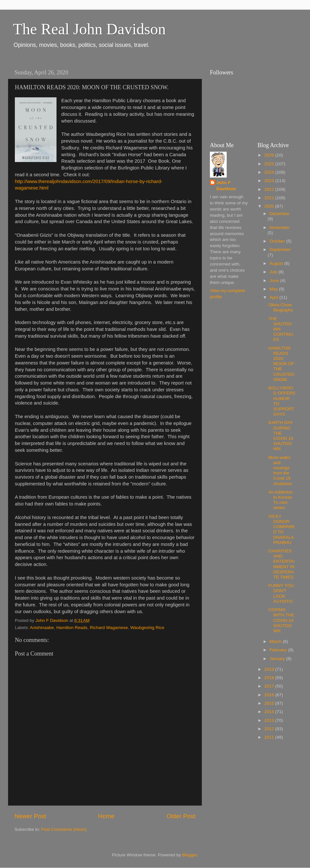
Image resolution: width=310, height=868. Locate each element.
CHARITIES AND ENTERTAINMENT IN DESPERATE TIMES (281, 564)
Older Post (181, 816)
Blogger (190, 855)
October (278, 241)
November (280, 228)
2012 (270, 729)
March (276, 641)
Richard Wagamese (109, 628)
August (277, 263)
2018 (270, 678)
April (275, 297)
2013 (270, 720)
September (280, 250)
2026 (270, 155)
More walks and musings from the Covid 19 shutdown (280, 471)
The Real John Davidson (89, 29)
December (280, 214)
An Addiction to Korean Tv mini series (280, 500)
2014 (270, 712)
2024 (270, 172)
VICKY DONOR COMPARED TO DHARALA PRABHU (282, 529)
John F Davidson (226, 186)
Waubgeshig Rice (147, 628)
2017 (270, 686)
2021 (270, 198)
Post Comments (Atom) (64, 829)
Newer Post (30, 816)
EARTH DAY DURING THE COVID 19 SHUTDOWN (281, 436)
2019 (270, 669)
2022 (270, 189)
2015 (270, 703)
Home (106, 816)
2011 (270, 737)
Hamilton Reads (72, 628)
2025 (270, 164)
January (278, 659)
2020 (270, 206)
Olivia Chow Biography (281, 307)
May (274, 289)
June (275, 281)
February (279, 650)
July (274, 272)
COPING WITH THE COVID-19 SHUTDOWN (281, 620)
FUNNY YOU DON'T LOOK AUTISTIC (281, 593)
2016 (270, 695)
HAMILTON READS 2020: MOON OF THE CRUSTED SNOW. (281, 364)
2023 (270, 181)
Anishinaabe (42, 628)
